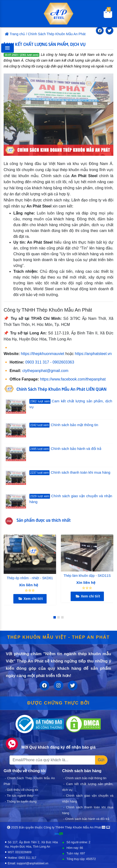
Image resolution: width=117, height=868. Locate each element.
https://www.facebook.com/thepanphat (73, 379)
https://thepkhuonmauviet (43, 354)
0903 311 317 (37, 362)
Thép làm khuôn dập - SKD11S (87, 576)
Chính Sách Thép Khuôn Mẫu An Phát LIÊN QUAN (62, 389)
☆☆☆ (30, 590)
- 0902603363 (62, 362)
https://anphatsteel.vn (93, 354)
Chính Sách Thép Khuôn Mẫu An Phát (57, 34)
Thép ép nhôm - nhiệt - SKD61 (30, 578)
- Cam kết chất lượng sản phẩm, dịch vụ (88, 787)
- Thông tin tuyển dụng (21, 801)
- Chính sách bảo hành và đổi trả (86, 819)
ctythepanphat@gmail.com (45, 371)
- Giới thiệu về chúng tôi (21, 790)
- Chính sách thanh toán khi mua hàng (88, 810)
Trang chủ (15, 34)
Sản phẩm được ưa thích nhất (44, 520)
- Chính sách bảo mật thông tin (85, 778)
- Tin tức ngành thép (19, 796)
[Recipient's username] (52, 760)
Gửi (101, 760)
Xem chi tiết (30, 599)
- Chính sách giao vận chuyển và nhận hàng (88, 798)
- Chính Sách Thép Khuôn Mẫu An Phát (29, 781)
